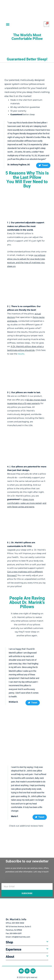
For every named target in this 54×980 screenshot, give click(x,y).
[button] (8, 24)
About (10, 957)
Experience (14, 949)
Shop (9, 942)
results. (21, 354)
